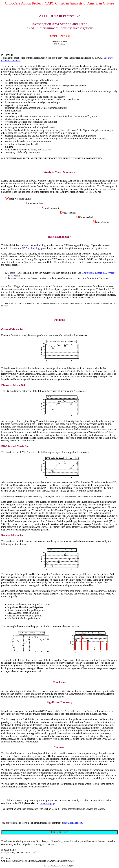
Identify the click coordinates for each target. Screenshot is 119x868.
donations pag (47, 803)
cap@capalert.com (73, 823)
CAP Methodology (31, 248)
